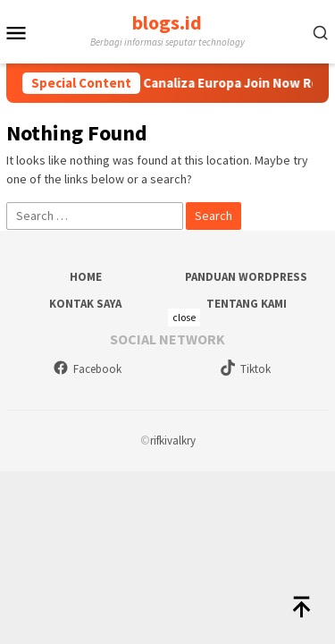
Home (86, 277)
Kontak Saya (85, 304)
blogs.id (167, 22)
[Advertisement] (167, 476)
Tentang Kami (247, 304)
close (184, 317)
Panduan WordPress (246, 277)
